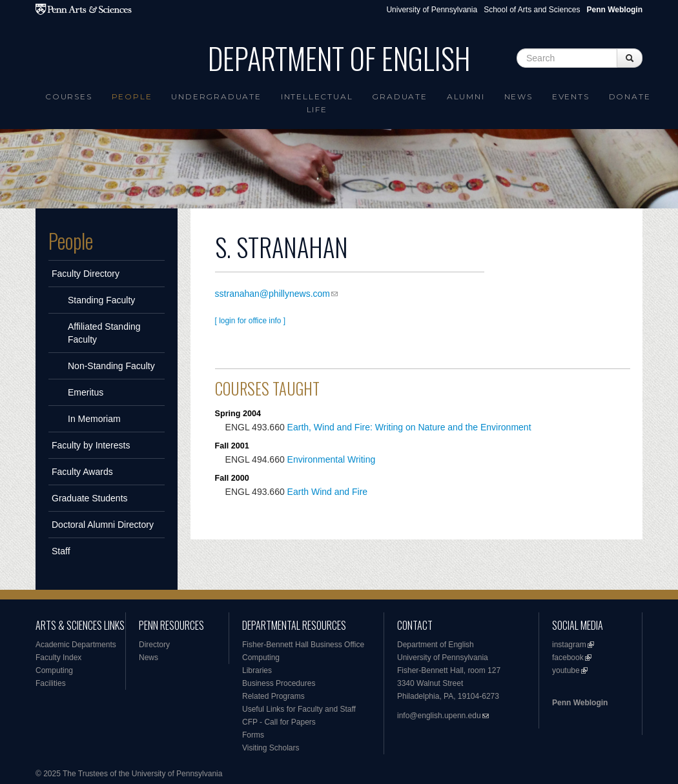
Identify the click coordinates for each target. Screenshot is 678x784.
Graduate (399, 96)
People (132, 96)
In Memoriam (94, 419)
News (519, 96)
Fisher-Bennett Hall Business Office (303, 645)
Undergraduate (216, 96)
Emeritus (86, 392)
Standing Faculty (101, 300)
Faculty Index (58, 658)
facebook (568, 658)
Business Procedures (279, 683)
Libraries (257, 670)
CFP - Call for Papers (279, 722)
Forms (253, 735)
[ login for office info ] (251, 321)
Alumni (466, 96)
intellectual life (317, 103)
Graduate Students (90, 498)
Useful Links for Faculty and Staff (299, 709)
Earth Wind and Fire (328, 492)
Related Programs (273, 696)
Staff (61, 551)
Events (571, 96)
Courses (69, 96)
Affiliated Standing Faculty (104, 333)
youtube (566, 670)
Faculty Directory (86, 274)
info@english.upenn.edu (439, 716)
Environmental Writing (332, 459)
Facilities (51, 683)
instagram (569, 645)
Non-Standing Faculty (111, 366)
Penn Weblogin (580, 703)
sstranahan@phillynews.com (272, 294)
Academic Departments (76, 645)
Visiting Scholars (271, 748)
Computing (54, 670)
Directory (154, 645)
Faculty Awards (82, 472)
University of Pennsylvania (432, 10)
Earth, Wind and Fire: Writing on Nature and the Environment (409, 427)
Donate (630, 96)
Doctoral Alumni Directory (103, 525)
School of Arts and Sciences (532, 10)
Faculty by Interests (91, 445)
